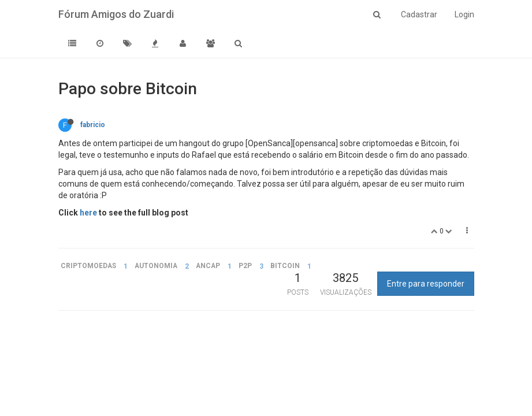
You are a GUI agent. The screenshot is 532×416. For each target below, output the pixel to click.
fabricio (93, 125)
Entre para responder (426, 284)
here (88, 213)
